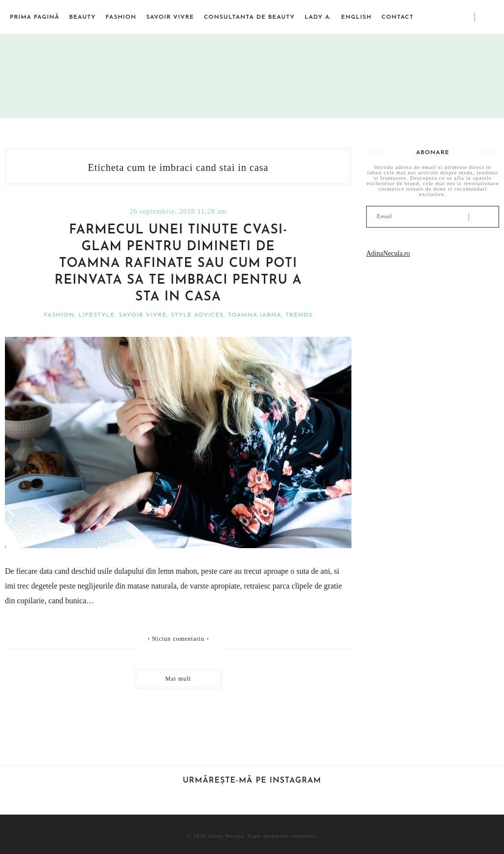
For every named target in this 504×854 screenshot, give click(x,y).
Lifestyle (97, 315)
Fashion (121, 17)
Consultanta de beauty (249, 17)
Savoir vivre (170, 17)
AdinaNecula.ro (388, 253)
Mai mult (178, 679)
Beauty (83, 17)
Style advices (197, 315)
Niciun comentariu (178, 639)
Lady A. (318, 17)
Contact (397, 17)
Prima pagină (35, 17)
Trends (299, 315)
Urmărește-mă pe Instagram (252, 781)
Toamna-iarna (255, 315)
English (356, 17)
